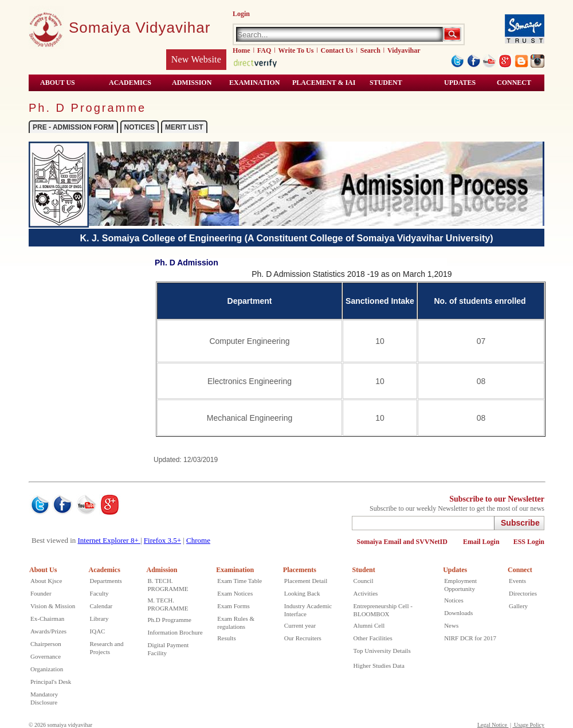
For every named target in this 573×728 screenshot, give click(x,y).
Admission (162, 570)
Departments (106, 581)
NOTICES (140, 127)
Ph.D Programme (170, 620)
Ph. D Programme (87, 108)
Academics (105, 570)
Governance (46, 656)
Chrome (198, 540)
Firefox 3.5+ (162, 540)
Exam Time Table (240, 581)
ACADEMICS (130, 83)
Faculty (99, 593)
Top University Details (382, 651)
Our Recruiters (303, 638)
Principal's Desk (51, 682)
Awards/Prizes (48, 631)
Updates (460, 83)
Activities (366, 593)
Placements (300, 570)
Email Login (481, 542)
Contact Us (337, 50)
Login (241, 14)
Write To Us (296, 50)
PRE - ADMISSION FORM (73, 127)
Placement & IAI (324, 83)
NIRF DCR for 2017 (470, 638)
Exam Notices (235, 593)
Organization (47, 669)
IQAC (98, 631)
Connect (520, 570)
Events (517, 581)
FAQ (264, 50)
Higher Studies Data (379, 666)
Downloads (458, 613)
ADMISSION (192, 83)
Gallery (518, 606)
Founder (41, 593)
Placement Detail (306, 581)
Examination (254, 83)
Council (364, 581)
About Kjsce (46, 581)
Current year (300, 625)
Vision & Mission (53, 606)
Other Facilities (373, 638)
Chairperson (46, 644)
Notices (454, 600)
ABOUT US (58, 83)
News (451, 625)
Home (242, 50)
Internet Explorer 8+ (109, 540)
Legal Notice (493, 725)
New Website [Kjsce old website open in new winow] (196, 59)
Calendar (101, 606)
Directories (523, 593)
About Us (43, 570)
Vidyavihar (404, 50)
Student (364, 570)
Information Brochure (175, 632)
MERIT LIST (184, 127)
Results (226, 638)
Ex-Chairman (47, 619)
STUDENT (386, 83)
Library (99, 619)
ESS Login (529, 542)
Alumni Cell (369, 625)
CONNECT (514, 83)
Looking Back (302, 593)
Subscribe (520, 523)
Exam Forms (233, 606)
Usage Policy (528, 725)
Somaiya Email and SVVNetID (403, 542)
